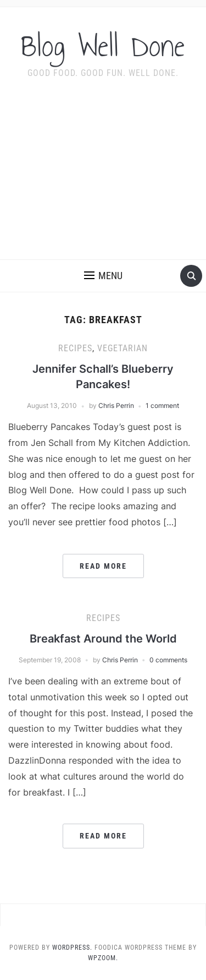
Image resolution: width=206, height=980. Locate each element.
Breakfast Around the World (103, 639)
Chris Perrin (116, 405)
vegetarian (123, 348)
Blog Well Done (103, 46)
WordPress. (72, 948)
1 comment (162, 405)
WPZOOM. (103, 958)
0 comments (168, 660)
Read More (103, 566)
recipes (75, 348)
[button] (103, 276)
